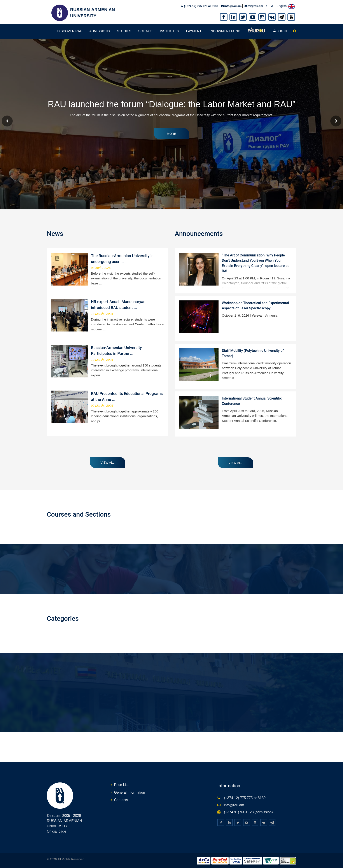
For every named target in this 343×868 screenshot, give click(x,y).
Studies (124, 30)
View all (108, 461)
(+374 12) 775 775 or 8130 (201, 5)
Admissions (100, 30)
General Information (130, 791)
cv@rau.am (255, 5)
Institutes (170, 30)
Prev (7, 120)
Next (336, 120)
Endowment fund (224, 30)
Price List (121, 783)
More (171, 132)
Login (280, 30)
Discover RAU (70, 30)
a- (267, 5)
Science (146, 30)
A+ (273, 5)
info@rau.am (233, 5)
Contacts (121, 799)
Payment (194, 30)
